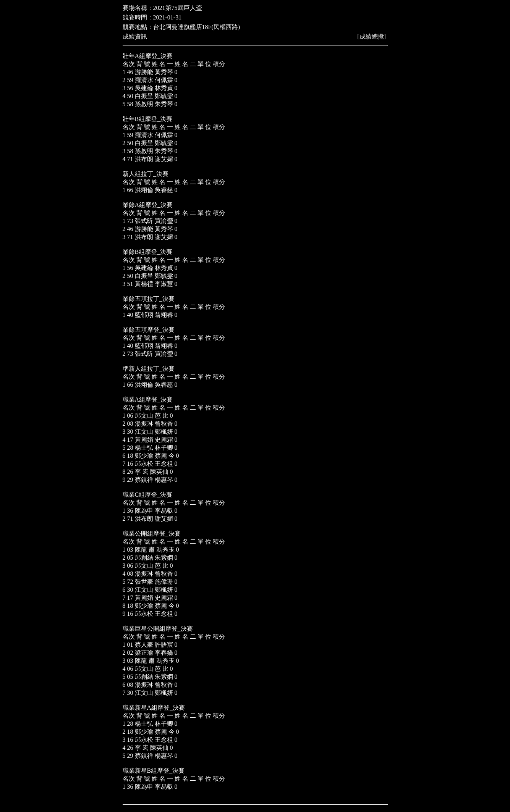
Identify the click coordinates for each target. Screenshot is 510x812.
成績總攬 (372, 36)
